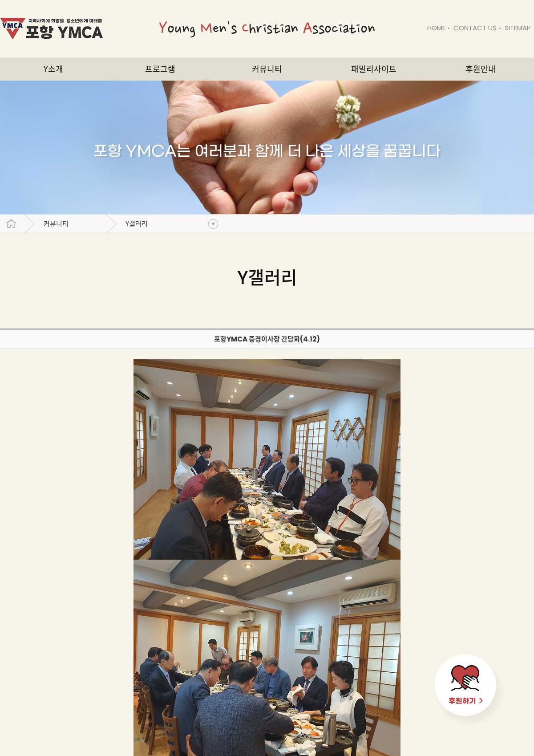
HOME (436, 28)
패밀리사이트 (374, 69)
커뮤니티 (56, 224)
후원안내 (481, 69)
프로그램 (160, 69)
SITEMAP (518, 28)
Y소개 (53, 69)
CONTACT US (475, 28)
